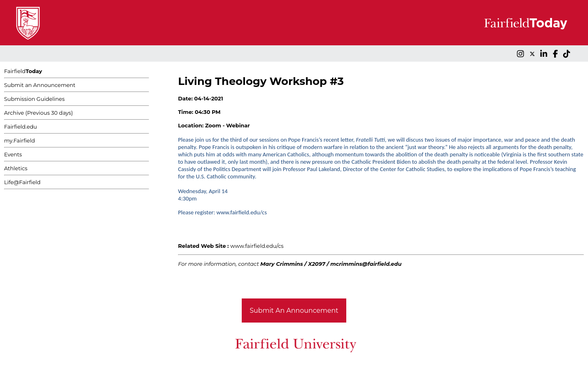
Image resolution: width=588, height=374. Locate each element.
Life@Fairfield (22, 182)
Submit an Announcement (40, 85)
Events (13, 154)
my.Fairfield (20, 140)
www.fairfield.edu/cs (257, 246)
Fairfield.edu (21, 127)
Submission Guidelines (34, 99)
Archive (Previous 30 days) (38, 113)
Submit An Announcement (294, 311)
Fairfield (23, 71)
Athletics (16, 168)
